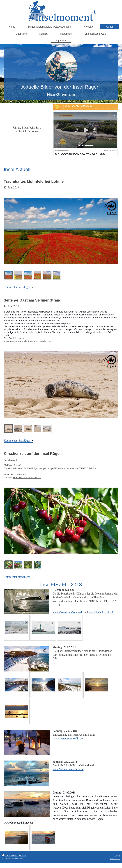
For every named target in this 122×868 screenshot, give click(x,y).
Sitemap (23, 856)
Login (117, 856)
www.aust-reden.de (40, 341)
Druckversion (10, 856)
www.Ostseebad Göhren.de (68, 612)
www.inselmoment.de (15, 341)
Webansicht (115, 859)
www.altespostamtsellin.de (68, 739)
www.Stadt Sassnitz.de (101, 612)
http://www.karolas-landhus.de (27, 477)
